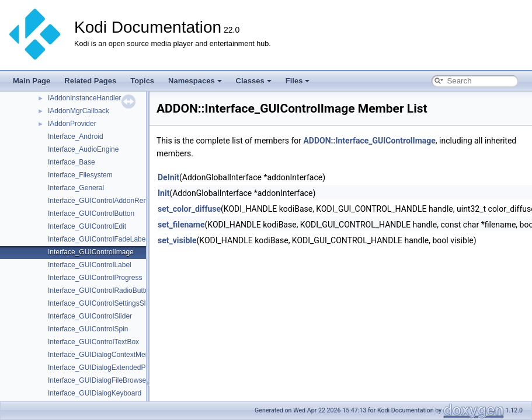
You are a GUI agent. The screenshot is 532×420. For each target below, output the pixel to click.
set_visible (177, 240)
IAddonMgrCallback (79, 111)
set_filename (181, 225)
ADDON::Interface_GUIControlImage (369, 141)
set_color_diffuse (189, 209)
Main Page (32, 81)
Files (298, 81)
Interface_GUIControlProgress (95, 278)
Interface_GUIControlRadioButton (100, 290)
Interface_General (76, 188)
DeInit (168, 177)
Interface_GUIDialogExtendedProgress (108, 367)
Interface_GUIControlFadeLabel (98, 239)
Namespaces (195, 81)
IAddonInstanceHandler (84, 98)
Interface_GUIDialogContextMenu (100, 355)
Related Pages (90, 81)
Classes (254, 81)
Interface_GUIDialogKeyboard (95, 393)
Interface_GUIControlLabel (90, 265)
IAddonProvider (72, 124)
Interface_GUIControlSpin (88, 329)
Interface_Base (72, 162)
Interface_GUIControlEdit (87, 226)
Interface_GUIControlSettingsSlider (102, 303)
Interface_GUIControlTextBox (93, 342)
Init (164, 193)
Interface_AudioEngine (83, 149)
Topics (142, 81)
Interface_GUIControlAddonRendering (107, 201)
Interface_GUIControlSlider (90, 316)
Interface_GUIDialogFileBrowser (98, 380)
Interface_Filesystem (80, 175)
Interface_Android (76, 136)
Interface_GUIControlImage (91, 252)
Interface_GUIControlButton (91, 213)
